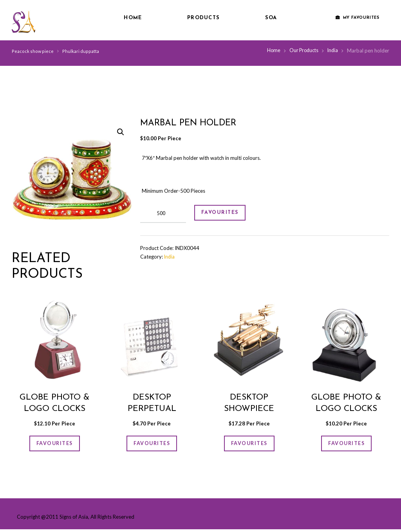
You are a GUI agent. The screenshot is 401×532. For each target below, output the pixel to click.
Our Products (302, 51)
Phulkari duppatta (79, 51)
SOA (271, 18)
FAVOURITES (224, 214)
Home (133, 18)
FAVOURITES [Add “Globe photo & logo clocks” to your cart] (54, 445)
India (332, 51)
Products (203, 18)
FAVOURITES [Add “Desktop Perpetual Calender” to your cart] (152, 445)
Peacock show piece (32, 51)
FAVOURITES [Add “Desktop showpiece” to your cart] (249, 445)
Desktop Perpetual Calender (152, 409)
